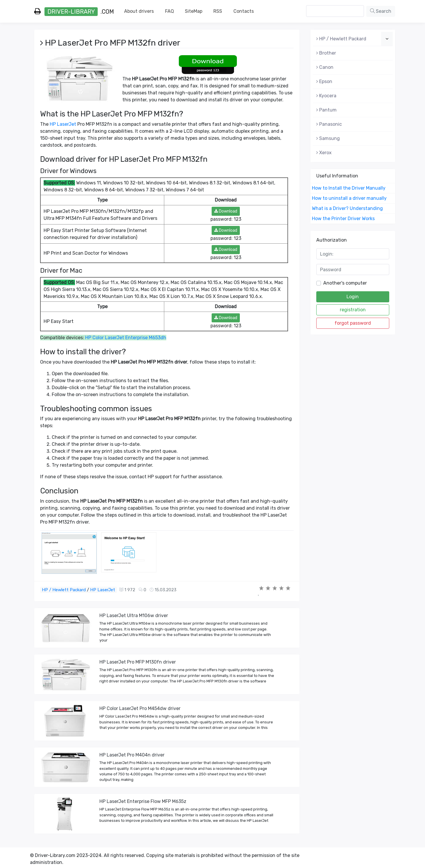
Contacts (244, 11)
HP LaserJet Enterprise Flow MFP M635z (143, 801)
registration (353, 310)
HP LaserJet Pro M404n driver (132, 755)
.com (74, 12)
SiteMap (194, 11)
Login (353, 297)
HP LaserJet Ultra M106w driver (134, 615)
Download (226, 211)
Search (381, 11)
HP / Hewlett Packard (64, 590)
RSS (218, 11)
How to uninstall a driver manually (349, 198)
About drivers (139, 11)
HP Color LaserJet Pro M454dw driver (140, 708)
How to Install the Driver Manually (349, 188)
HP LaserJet (63, 124)
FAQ (169, 11)
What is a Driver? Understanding (347, 208)
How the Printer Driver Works (343, 219)
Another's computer (345, 283)
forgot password (353, 323)
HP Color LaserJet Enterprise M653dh (126, 338)
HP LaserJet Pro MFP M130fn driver (138, 662)
